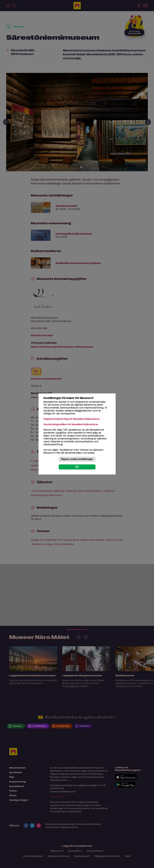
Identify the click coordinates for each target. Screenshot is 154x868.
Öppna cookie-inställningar (77, 459)
